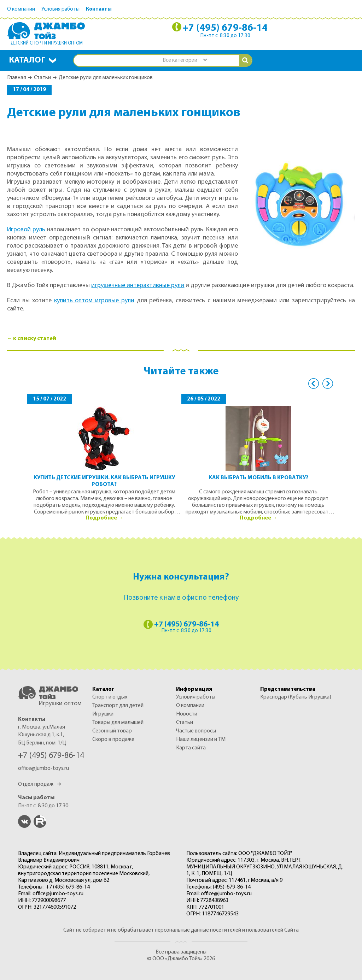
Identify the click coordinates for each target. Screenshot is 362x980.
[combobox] (185, 61)
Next (328, 384)
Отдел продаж (40, 784)
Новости (187, 714)
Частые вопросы (196, 731)
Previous (314, 384)
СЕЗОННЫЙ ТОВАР (112, 731)
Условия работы (60, 9)
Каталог (27, 60)
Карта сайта (191, 748)
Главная (17, 78)
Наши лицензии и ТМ (201, 740)
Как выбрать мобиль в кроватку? (258, 478)
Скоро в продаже (113, 740)
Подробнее (101, 518)
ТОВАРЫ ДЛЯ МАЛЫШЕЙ (118, 723)
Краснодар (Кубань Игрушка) (296, 697)
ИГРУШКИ (103, 714)
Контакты (99, 9)
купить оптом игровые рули (94, 301)
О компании (21, 9)
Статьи (42, 78)
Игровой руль (26, 230)
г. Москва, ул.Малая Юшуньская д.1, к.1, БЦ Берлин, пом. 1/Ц (42, 735)
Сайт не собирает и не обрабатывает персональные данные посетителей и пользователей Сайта (181, 930)
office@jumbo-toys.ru (43, 768)
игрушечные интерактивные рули (138, 286)
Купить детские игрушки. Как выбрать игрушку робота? (104, 481)
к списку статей (35, 339)
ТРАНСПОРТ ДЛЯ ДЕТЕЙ (118, 706)
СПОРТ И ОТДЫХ (110, 697)
